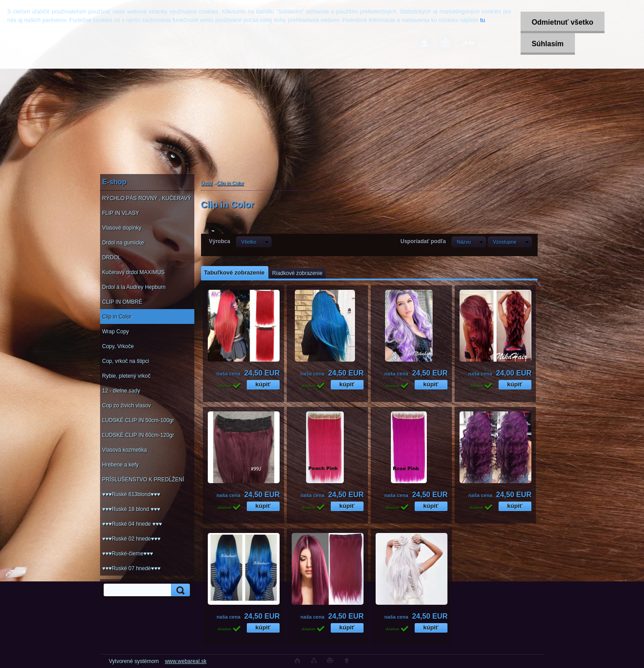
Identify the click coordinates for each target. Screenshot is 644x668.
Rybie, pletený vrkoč (127, 376)
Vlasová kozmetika (125, 450)
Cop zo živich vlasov (127, 406)
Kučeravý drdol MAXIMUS (134, 272)
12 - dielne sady (121, 391)
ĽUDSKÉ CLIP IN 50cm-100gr (138, 420)
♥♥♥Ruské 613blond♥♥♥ (131, 494)
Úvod (207, 183)
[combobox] (469, 242)
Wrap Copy (116, 332)
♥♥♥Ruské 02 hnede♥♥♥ (131, 539)
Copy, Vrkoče (118, 346)
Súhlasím (548, 44)
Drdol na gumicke (123, 243)
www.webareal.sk (186, 661)
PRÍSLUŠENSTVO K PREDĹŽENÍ (143, 480)
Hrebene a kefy (120, 465)
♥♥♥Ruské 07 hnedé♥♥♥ (131, 568)
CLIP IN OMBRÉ (122, 302)
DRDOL (112, 258)
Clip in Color (117, 317)
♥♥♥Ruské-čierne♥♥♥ (128, 554)
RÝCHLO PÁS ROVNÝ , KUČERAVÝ (147, 198)
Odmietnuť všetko (563, 22)
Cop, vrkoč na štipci (126, 361)
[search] (179, 590)
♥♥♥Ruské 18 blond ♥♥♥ (131, 509)
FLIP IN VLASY (121, 213)
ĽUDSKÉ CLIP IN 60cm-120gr (138, 435)
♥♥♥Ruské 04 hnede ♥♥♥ (132, 524)
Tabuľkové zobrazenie (234, 273)
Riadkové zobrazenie (298, 273)
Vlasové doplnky (122, 228)
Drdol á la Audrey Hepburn (134, 287)
